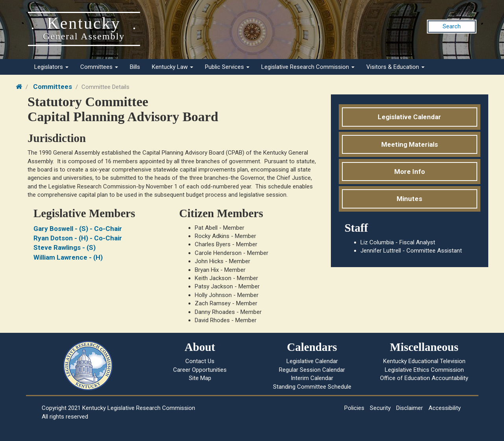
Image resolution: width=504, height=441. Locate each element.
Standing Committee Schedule (312, 387)
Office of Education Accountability (424, 378)
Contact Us (200, 361)
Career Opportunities (200, 370)
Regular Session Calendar (312, 370)
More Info (410, 172)
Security (380, 408)
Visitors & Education (395, 67)
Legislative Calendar (409, 117)
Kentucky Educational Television (424, 361)
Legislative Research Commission (308, 67)
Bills (135, 67)
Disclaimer (410, 408)
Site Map (200, 378)
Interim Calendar (312, 378)
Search (452, 26)
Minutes (409, 199)
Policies (354, 408)
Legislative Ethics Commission (424, 370)
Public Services (227, 67)
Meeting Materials (410, 144)
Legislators (51, 67)
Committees (99, 67)
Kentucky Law (173, 67)
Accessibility (445, 408)
